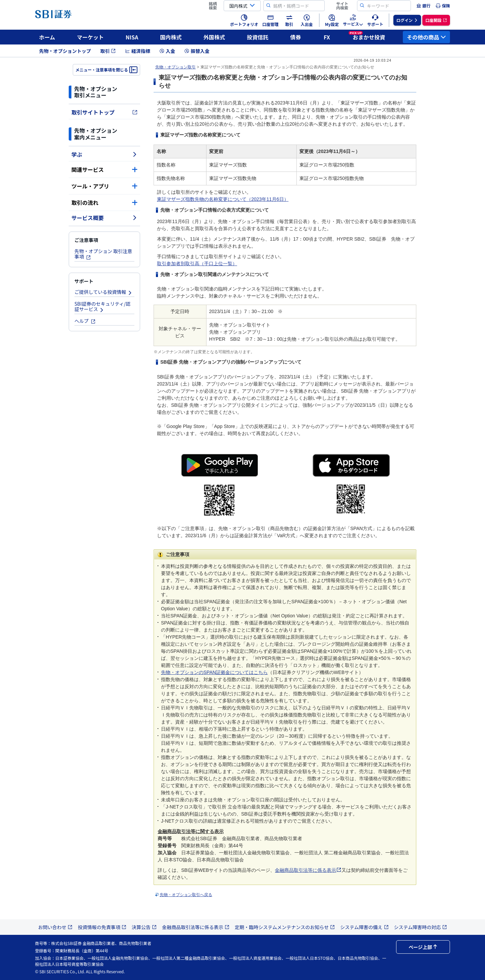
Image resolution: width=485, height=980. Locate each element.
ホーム (47, 37)
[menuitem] (423, 6)
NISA (132, 37)
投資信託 (258, 37)
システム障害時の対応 (421, 927)
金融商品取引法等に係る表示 (308, 870)
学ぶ (104, 154)
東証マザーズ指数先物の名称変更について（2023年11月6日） (223, 199)
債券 (296, 37)
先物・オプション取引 (175, 67)
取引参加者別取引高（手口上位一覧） (197, 264)
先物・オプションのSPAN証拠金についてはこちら (214, 672)
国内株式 (171, 37)
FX (327, 37)
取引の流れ (104, 203)
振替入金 (197, 51)
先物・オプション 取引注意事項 (103, 254)
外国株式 (214, 37)
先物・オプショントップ (65, 51)
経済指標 (138, 51)
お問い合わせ (55, 927)
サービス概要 (104, 218)
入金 (167, 51)
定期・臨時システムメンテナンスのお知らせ (285, 927)
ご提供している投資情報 (103, 292)
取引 (108, 51)
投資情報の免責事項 (102, 927)
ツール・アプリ (104, 186)
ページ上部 (423, 947)
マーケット (90, 37)
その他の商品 (426, 37)
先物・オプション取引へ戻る (186, 895)
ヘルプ (85, 321)
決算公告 (144, 927)
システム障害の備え (364, 927)
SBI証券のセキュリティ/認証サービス (102, 307)
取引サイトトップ (104, 112)
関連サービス (104, 170)
